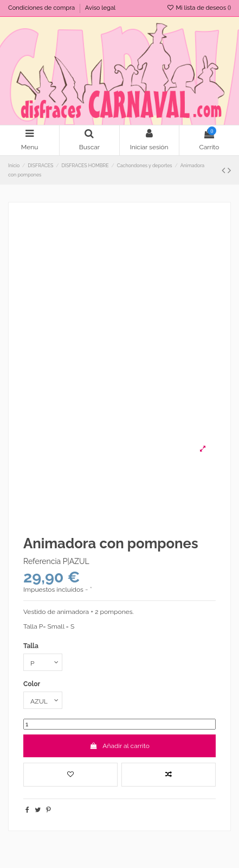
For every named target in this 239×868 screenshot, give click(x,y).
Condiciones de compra (42, 8)
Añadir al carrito (119, 746)
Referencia (42, 561)
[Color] (43, 700)
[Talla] (43, 662)
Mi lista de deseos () (199, 8)
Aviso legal (100, 8)
